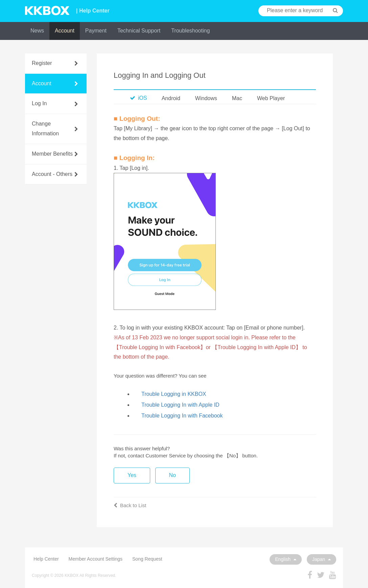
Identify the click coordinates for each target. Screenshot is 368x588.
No (172, 475)
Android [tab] (171, 98)
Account (65, 31)
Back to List (130, 505)
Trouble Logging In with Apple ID (180, 405)
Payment (96, 31)
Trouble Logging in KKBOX (174, 394)
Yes (132, 475)
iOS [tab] (139, 98)
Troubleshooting (190, 31)
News (37, 31)
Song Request (147, 559)
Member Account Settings (96, 559)
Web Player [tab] (271, 98)
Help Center (46, 559)
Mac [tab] (237, 98)
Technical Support (139, 31)
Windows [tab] (206, 98)
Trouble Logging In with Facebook (182, 416)
